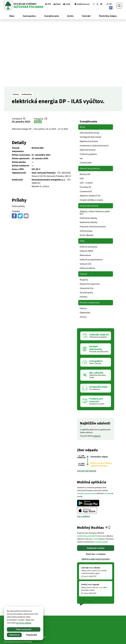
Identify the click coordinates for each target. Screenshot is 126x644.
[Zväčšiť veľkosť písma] (101, 4)
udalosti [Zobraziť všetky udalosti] (97, 373)
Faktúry (38, 58)
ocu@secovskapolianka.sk (111, 636)
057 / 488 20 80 (105, 633)
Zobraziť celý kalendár (87, 407)
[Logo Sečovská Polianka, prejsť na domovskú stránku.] (24, 6)
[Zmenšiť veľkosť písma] (94, 4)
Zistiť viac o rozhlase (96, 491)
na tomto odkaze (24, 623)
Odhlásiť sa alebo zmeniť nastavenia (96, 496)
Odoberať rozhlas (96, 485)
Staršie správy (85, 537)
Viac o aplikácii (83, 453)
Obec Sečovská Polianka (28, 576)
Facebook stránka (107, 639)
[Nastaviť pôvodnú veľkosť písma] (97, 4)
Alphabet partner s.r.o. (36, 574)
